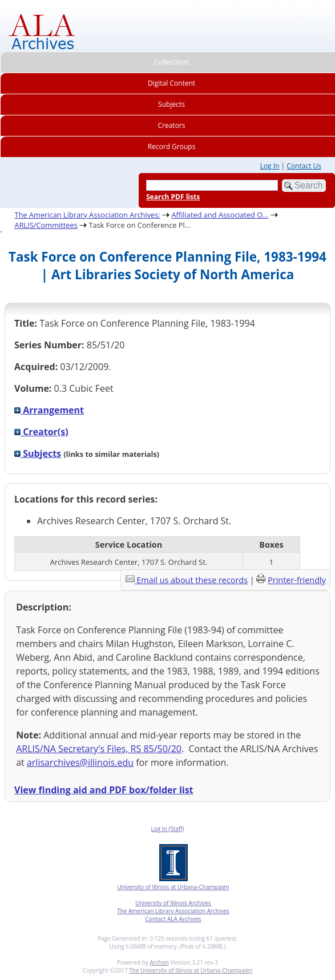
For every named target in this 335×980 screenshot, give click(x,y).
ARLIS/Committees (46, 225)
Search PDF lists (173, 197)
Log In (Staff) (167, 829)
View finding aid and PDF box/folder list (104, 790)
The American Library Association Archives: (88, 215)
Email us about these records (192, 580)
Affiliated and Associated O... (220, 215)
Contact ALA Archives (173, 919)
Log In (270, 166)
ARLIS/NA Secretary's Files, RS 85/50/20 (99, 749)
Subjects (38, 453)
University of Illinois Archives (173, 903)
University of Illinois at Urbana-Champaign (173, 887)
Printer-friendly (297, 580)
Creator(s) (41, 432)
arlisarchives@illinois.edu (80, 762)
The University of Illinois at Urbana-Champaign (191, 970)
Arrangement (49, 410)
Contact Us (304, 166)
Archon (159, 962)
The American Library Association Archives (173, 911)
